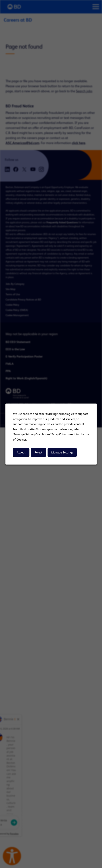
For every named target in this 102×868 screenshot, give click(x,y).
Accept (21, 452)
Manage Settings (62, 452)
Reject (38, 452)
